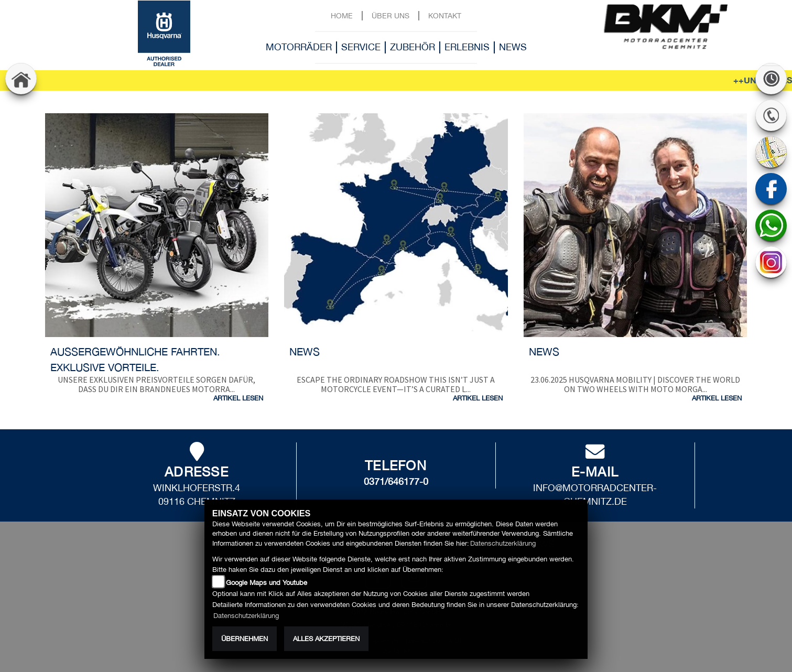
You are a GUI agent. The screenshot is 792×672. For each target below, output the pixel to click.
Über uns (390, 15)
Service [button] (361, 47)
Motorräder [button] (299, 47)
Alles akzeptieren (326, 639)
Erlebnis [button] (467, 47)
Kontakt (445, 15)
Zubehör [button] (413, 47)
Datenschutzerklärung (503, 543)
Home (342, 15)
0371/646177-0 (396, 481)
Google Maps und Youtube (267, 583)
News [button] (513, 47)
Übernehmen (245, 639)
